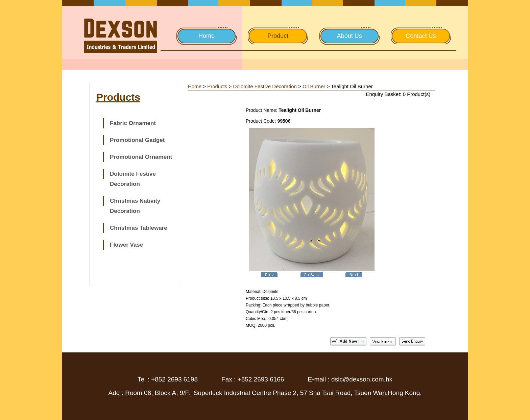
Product (278, 36)
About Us (350, 36)
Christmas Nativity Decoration (135, 206)
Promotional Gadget (137, 140)
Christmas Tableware (139, 228)
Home (207, 36)
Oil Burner (314, 86)
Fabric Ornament (133, 123)
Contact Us (421, 36)
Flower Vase (126, 245)
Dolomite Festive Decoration (133, 179)
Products (217, 86)
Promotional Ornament (141, 157)
